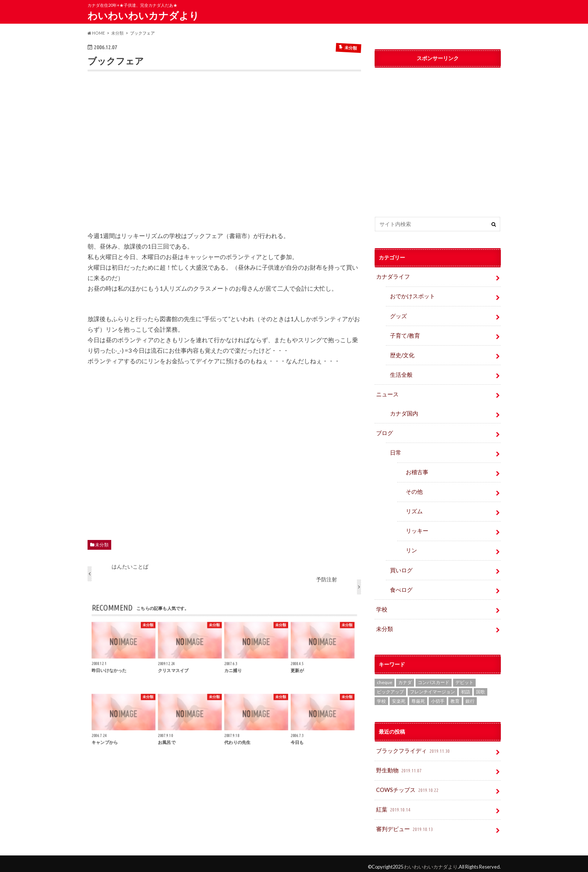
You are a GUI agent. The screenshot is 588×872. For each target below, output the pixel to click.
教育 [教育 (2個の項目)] (455, 696)
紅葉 (394, 804)
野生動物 (399, 765)
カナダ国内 (403, 412)
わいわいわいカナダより (143, 15)
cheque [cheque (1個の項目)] (385, 677)
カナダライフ (392, 277)
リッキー (416, 527)
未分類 (102, 545)
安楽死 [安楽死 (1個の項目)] (399, 696)
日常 (395, 450)
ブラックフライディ (412, 746)
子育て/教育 (407, 334)
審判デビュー (404, 823)
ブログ (384, 431)
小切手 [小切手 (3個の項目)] (438, 696)
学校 (381, 605)
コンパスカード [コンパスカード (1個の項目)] (434, 677)
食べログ (401, 585)
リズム (414, 508)
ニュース (387, 392)
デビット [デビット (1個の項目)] (464, 677)
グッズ (398, 315)
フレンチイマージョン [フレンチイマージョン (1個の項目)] (432, 687)
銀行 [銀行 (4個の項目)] (470, 696)
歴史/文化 (401, 354)
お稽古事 (416, 469)
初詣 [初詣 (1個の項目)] (466, 687)
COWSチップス (407, 785)
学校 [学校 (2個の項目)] (381, 696)
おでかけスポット (411, 296)
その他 (414, 489)
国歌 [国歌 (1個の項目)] (481, 687)
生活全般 (401, 373)
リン (411, 547)
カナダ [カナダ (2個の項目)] (405, 677)
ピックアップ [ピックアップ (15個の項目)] (390, 687)
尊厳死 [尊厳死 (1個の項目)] (418, 696)
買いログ (401, 566)
